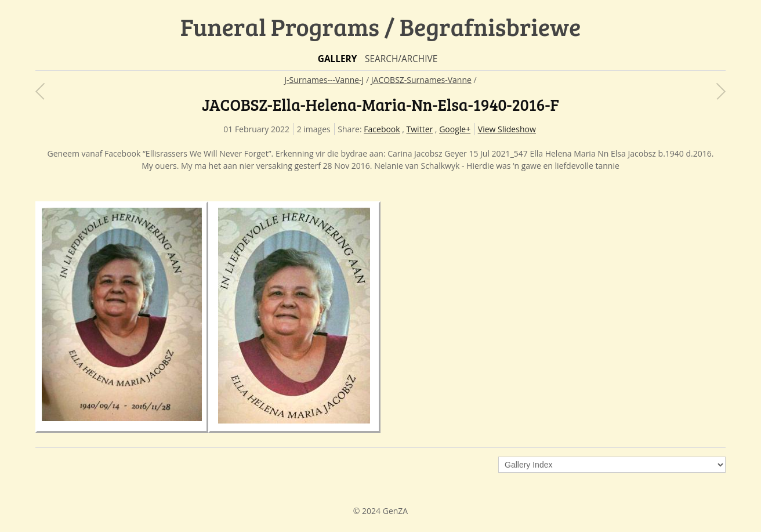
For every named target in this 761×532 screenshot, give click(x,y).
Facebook (382, 129)
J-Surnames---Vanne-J (324, 80)
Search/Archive (401, 59)
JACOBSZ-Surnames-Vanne (421, 80)
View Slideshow (507, 129)
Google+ (455, 129)
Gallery (338, 59)
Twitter (420, 129)
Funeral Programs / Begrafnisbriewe (381, 26)
